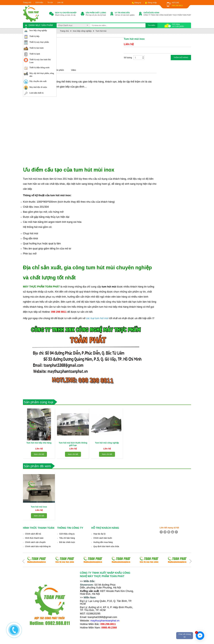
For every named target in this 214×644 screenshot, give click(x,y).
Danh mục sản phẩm (41, 25)
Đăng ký (138, 3)
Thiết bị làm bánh (36, 48)
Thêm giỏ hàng (181, 57)
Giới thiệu (39, 2)
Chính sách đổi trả (33, 534)
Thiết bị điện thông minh (39, 68)
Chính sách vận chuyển (35, 542)
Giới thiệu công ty (67, 534)
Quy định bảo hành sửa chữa (106, 546)
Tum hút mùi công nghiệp (107, 443)
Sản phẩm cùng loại (38, 402)
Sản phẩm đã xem (37, 466)
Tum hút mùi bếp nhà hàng (39, 443)
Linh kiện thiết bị (36, 93)
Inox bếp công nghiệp (38, 30)
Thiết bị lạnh (35, 54)
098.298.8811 (177, 6)
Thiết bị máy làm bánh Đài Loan (40, 61)
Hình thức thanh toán (34, 538)
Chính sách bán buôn (103, 538)
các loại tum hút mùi (97, 318)
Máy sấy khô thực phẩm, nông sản (42, 75)
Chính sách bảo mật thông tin (38, 546)
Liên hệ (60, 2)
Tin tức (50, 2)
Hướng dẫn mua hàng (103, 542)
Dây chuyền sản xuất (38, 81)
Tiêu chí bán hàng (67, 538)
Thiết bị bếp (34, 36)
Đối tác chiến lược (67, 542)
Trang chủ (27, 2)
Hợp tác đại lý (99, 534)
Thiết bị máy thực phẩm (39, 42)
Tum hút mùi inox (39, 507)
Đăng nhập (152, 3)
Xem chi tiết (39, 454)
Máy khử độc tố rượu (38, 87)
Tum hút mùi (101, 31)
